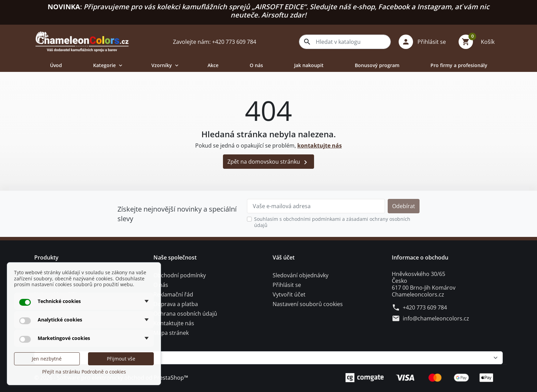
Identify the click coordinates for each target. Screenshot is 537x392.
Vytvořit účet (289, 294)
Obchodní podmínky (180, 275)
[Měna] (268, 358)
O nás (256, 65)
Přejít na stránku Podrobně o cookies (84, 372)
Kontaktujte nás (174, 323)
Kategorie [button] (108, 65)
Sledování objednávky (301, 275)
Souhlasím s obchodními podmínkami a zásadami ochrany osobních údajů (332, 222)
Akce (213, 65)
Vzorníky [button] (166, 65)
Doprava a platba (176, 304)
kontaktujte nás (320, 146)
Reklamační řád (173, 294)
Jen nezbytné (47, 359)
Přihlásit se (287, 285)
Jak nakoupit (309, 65)
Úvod (56, 65)
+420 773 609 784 (425, 307)
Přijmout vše (121, 359)
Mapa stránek (171, 333)
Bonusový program (377, 65)
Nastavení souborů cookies (308, 304)
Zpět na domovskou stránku (268, 162)
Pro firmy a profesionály (459, 65)
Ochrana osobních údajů (185, 314)
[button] (425, 42)
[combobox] (345, 42)
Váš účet (284, 257)
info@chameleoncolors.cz (436, 318)
